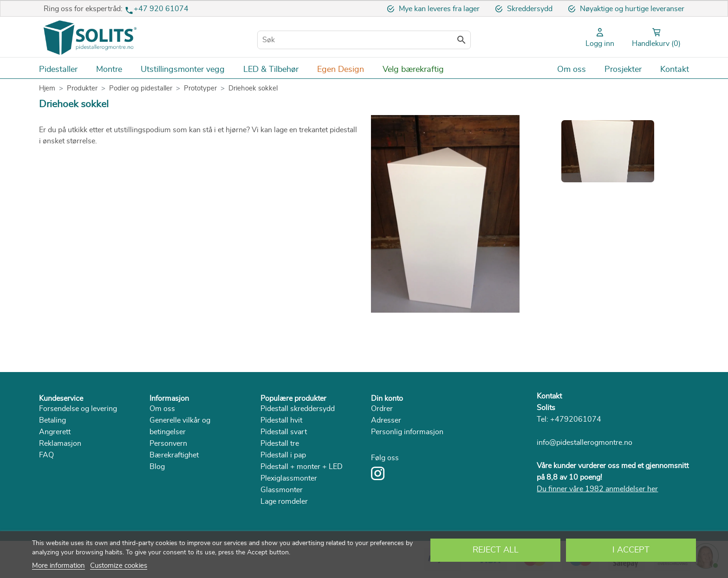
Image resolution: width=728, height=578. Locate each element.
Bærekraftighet (174, 455)
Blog (157, 467)
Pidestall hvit (281, 420)
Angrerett (55, 432)
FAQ (46, 455)
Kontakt (549, 396)
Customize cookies (119, 566)
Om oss (162, 409)
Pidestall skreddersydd (298, 409)
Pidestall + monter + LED (302, 467)
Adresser (386, 420)
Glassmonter (282, 490)
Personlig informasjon (407, 432)
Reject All (496, 550)
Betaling (52, 420)
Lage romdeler (284, 501)
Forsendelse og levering (78, 409)
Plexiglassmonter (289, 478)
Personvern (168, 443)
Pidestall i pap (283, 455)
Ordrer (382, 409)
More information (58, 566)
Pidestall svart (284, 432)
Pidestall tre (280, 443)
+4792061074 (576, 419)
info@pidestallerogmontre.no (585, 443)
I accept (631, 550)
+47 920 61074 (161, 9)
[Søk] (364, 40)
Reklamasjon (60, 443)
